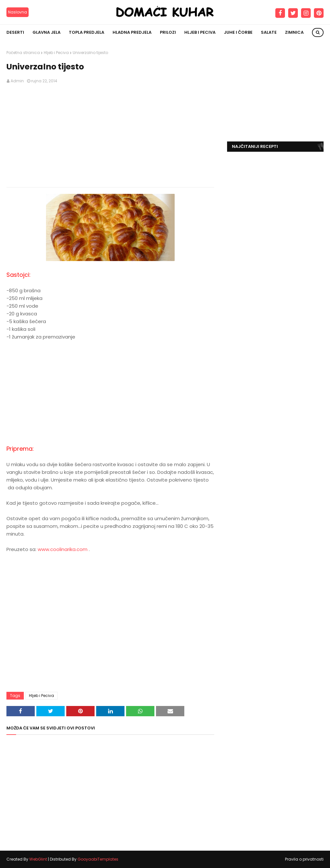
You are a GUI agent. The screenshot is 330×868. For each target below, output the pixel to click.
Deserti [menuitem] (15, 32)
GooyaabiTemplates (98, 859)
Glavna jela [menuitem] (46, 32)
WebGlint (38, 859)
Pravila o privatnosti (304, 859)
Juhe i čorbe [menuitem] (238, 32)
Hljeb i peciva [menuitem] (200, 32)
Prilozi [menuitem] (168, 32)
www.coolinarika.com (63, 549)
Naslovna (18, 12)
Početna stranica (23, 53)
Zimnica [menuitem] (294, 32)
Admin (17, 81)
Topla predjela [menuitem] (87, 32)
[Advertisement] (110, 136)
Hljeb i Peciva (56, 53)
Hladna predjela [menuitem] (132, 32)
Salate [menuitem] (269, 32)
